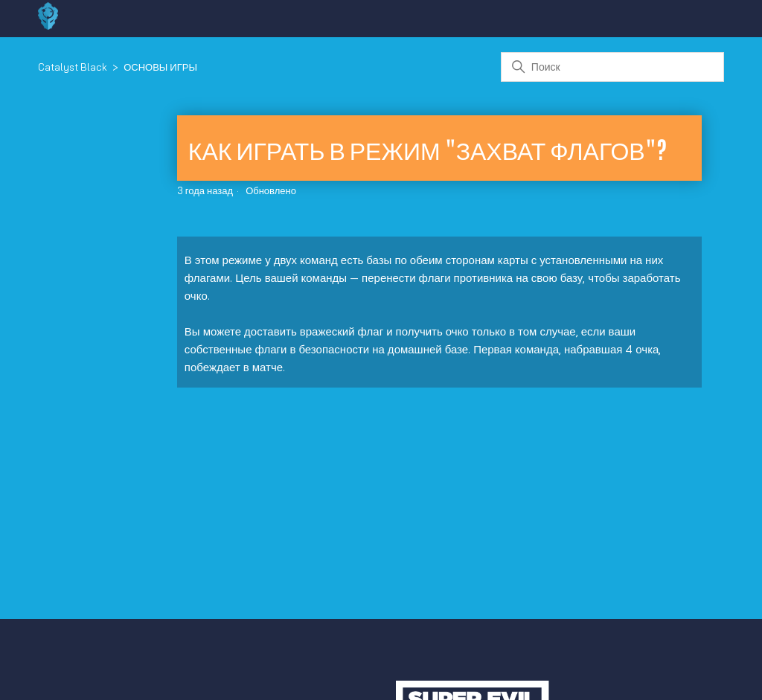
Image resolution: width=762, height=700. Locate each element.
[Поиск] (612, 67)
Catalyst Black (73, 67)
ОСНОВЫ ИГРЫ (160, 67)
